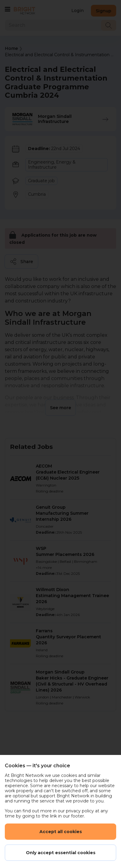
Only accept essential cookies (61, 853)
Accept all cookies (61, 832)
